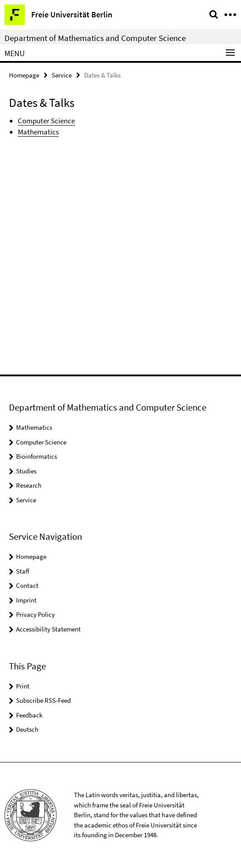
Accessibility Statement (48, 629)
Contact (27, 585)
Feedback (29, 715)
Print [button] (23, 686)
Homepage (24, 75)
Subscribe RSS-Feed (43, 700)
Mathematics (38, 132)
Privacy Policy (35, 614)
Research (29, 485)
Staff (23, 571)
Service (62, 75)
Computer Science (46, 121)
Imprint (26, 600)
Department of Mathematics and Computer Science (95, 38)
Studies (26, 471)
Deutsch (27, 729)
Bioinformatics (37, 456)
